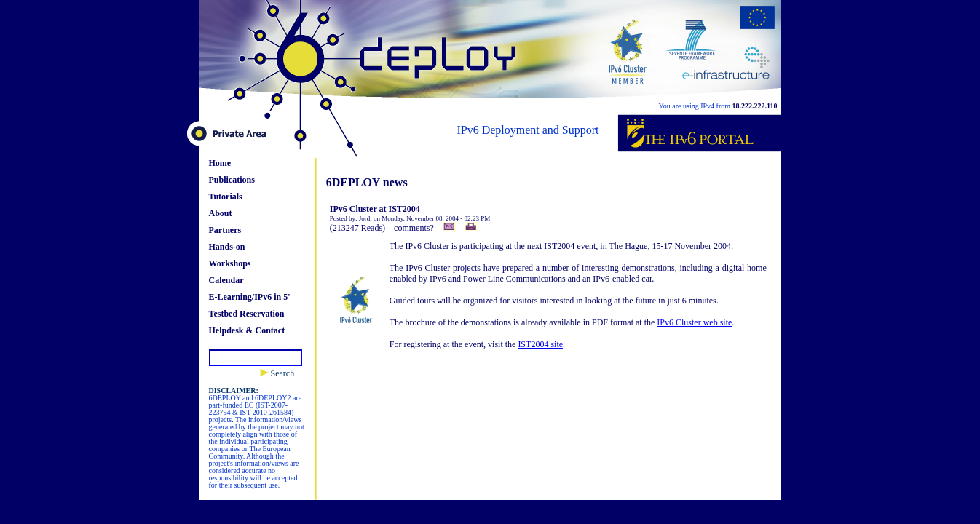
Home (220, 163)
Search (277, 373)
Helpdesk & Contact (247, 330)
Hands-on (227, 247)
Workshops (230, 263)
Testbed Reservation (247, 314)
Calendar (226, 280)
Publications (232, 180)
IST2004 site (540, 344)
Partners (225, 230)
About (221, 213)
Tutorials (226, 196)
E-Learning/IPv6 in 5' (250, 297)
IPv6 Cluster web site (694, 322)
